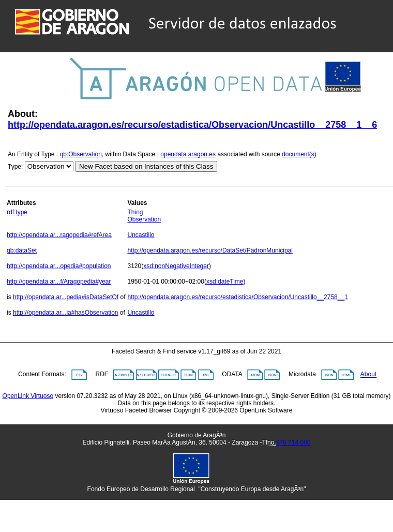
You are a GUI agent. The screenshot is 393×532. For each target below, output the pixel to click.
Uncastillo (141, 235)
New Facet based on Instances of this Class (146, 166)
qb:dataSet (22, 250)
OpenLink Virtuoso (28, 396)
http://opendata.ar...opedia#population (59, 266)
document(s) (299, 154)
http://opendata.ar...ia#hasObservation (65, 313)
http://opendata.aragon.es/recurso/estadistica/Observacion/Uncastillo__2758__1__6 (192, 125)
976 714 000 (293, 442)
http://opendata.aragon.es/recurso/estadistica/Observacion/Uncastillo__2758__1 (237, 297)
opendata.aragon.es (188, 154)
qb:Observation (81, 154)
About (368, 375)
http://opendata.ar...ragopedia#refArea (59, 235)
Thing (135, 212)
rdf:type (17, 212)
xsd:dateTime (225, 282)
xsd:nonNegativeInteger (176, 266)
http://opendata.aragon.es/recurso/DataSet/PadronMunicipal (210, 250)
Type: (15, 167)
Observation (144, 219)
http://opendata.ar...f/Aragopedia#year (59, 282)
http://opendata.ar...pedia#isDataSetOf (66, 297)
